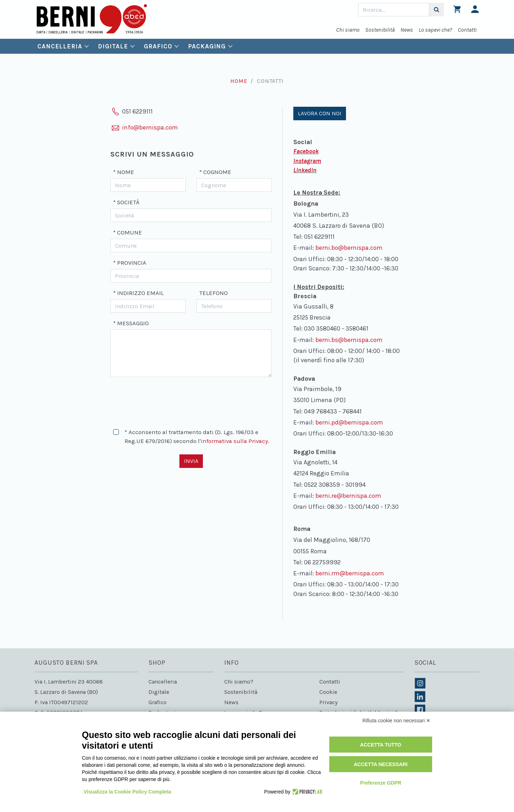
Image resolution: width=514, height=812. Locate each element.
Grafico (158, 46)
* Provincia (130, 263)
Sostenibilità (380, 30)
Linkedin (305, 170)
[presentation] (164, 400)
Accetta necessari (381, 764)
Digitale (113, 46)
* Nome (124, 172)
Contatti (467, 30)
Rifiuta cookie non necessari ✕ (396, 721)
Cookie (328, 692)
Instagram (307, 161)
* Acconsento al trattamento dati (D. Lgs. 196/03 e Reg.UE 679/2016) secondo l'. (197, 437)
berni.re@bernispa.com (348, 496)
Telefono (214, 293)
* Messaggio (131, 323)
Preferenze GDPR (381, 783)
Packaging (207, 46)
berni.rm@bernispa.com (350, 573)
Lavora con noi (320, 113)
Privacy (328, 702)
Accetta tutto (381, 745)
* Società (126, 202)
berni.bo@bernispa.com (349, 248)
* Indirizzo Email (138, 293)
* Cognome (215, 172)
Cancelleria (60, 46)
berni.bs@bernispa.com (349, 340)
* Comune (128, 233)
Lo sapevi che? (435, 30)
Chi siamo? (239, 682)
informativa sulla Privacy (234, 441)
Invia (191, 461)
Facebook (306, 151)
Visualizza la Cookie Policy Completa (127, 792)
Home (239, 81)
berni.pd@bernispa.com (349, 422)
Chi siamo (348, 30)
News (407, 30)
